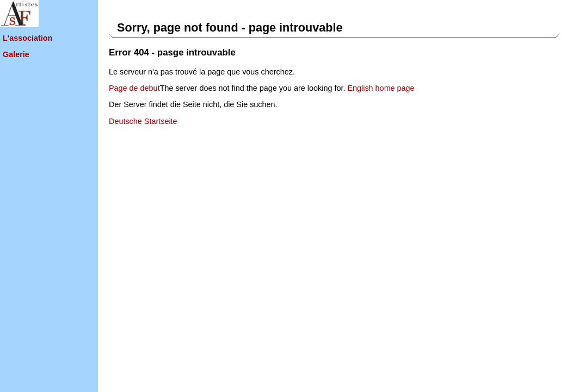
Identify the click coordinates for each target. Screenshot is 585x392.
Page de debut (134, 88)
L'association (27, 38)
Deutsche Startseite (143, 121)
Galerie (16, 54)
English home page (381, 88)
